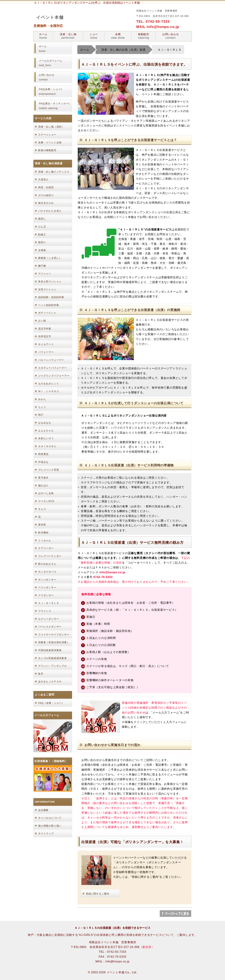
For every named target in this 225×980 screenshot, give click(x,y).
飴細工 (42, 234)
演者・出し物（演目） (51, 127)
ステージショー (47, 135)
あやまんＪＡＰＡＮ (50, 681)
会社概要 (43, 810)
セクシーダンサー (49, 619)
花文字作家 (45, 329)
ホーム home (43, 49)
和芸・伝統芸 (46, 187)
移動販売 (144, 36)
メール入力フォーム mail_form (51, 63)
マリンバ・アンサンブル (52, 666)
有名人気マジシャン (50, 281)
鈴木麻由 (43, 532)
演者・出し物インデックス (54, 172)
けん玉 (42, 227)
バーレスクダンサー (50, 627)
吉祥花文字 (45, 336)
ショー (94, 36)
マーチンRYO (46, 501)
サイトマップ (46, 833)
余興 (118, 36)
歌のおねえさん (47, 564)
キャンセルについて (50, 818)
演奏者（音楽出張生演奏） (54, 642)
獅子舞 (42, 266)
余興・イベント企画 (50, 142)
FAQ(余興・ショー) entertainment (50, 92)
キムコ (42, 509)
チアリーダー (46, 548)
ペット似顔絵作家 (49, 305)
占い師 (42, 321)
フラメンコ (45, 611)
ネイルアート (46, 344)
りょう (42, 407)
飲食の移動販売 (47, 150)
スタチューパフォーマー (52, 368)
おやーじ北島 (46, 493)
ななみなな (45, 423)
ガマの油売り (46, 195)
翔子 (41, 415)
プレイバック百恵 (49, 470)
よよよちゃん (46, 430)
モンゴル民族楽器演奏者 (52, 658)
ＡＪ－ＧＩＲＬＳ (49, 603)
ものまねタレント (49, 383)
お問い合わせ (171, 36)
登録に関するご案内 (97, 894)
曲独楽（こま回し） (50, 258)
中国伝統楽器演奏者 (50, 650)
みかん (42, 399)
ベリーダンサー (47, 587)
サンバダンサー (47, 580)
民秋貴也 (43, 454)
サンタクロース (47, 572)
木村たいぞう (46, 438)
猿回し (42, 219)
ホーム (43, 36)
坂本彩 (42, 525)
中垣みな (43, 462)
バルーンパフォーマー (51, 360)
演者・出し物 (68, 36)
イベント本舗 (50, 17)
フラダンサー (46, 595)
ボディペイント (47, 313)
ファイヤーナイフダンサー (54, 635)
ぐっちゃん (45, 540)
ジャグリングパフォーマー (54, 376)
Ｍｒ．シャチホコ (49, 391)
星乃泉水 (43, 478)
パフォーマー (46, 352)
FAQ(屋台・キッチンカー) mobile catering (54, 106)
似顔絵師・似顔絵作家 (51, 297)
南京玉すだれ (46, 203)
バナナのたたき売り (50, 211)
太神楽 (42, 250)
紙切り (42, 242)
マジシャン (45, 274)
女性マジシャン (47, 289)
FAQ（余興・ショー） (51, 703)
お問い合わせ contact (47, 77)
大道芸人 (43, 179)
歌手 (41, 674)
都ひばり (43, 486)
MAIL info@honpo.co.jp (158, 27)
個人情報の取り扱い (50, 826)
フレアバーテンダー (50, 556)
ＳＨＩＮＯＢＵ (47, 446)
